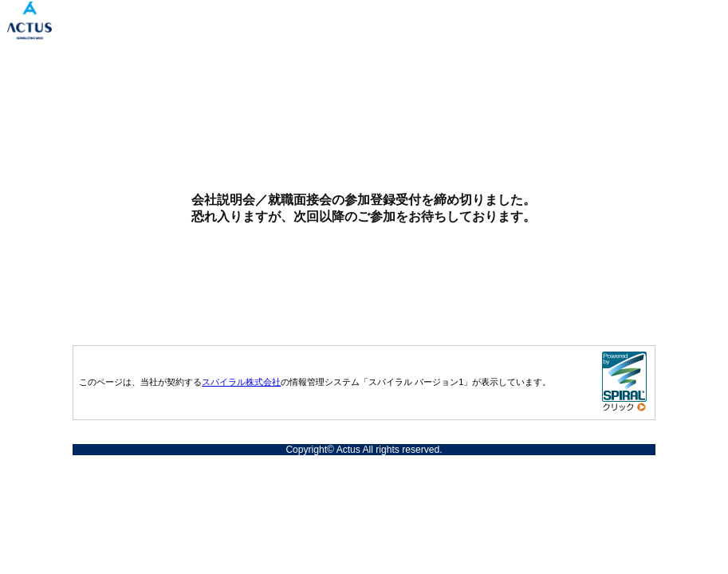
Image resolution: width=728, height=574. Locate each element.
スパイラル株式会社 (241, 382)
